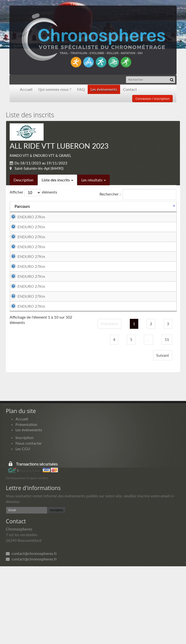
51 (167, 417)
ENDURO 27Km (31, 217)
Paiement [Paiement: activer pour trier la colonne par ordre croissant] (145, 206)
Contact (130, 89)
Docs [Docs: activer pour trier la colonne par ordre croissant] (167, 206)
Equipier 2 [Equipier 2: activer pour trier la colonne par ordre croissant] (118, 206)
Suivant (163, 433)
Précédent (109, 401)
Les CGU (23, 526)
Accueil (26, 89)
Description (23, 180)
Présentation (26, 502)
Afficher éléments (33, 193)
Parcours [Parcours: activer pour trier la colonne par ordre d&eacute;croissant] (22, 206)
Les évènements (104, 89)
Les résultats (94, 180)
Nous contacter (29, 521)
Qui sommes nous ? (55, 89)
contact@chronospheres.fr (31, 631)
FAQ (81, 89)
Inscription (25, 515)
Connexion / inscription (152, 99)
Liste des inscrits (57, 180)
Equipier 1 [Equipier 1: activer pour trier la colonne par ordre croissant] (68, 206)
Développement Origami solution (27, 556)
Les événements (29, 507)
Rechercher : (138, 194)
